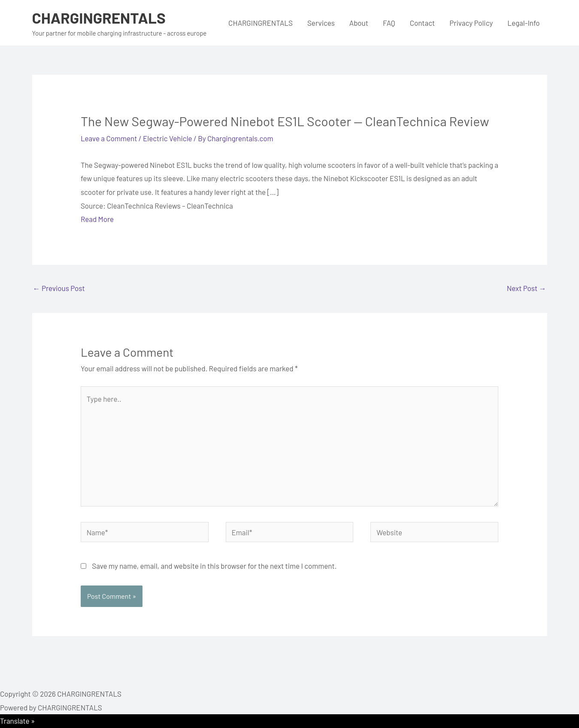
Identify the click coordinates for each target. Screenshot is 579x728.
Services (321, 23)
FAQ (389, 23)
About (359, 23)
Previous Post (59, 288)
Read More (97, 219)
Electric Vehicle (168, 138)
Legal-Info (523, 23)
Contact (423, 23)
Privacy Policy (471, 23)
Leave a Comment (109, 138)
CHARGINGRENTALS (99, 18)
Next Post (527, 288)
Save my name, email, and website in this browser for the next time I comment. (214, 566)
